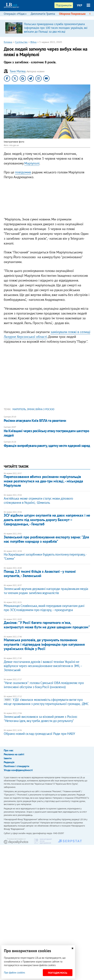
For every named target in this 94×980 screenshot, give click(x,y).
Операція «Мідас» (15, 14)
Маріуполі (32, 163)
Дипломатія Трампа (43, 14)
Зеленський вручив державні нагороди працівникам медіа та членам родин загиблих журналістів (46, 591)
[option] (47, 28)
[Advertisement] (47, 199)
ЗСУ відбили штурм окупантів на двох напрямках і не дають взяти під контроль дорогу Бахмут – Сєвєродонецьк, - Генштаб (47, 520)
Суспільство (21, 42)
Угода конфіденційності (18, 770)
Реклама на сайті (14, 754)
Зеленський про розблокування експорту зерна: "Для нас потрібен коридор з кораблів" (46, 539)
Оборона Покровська (72, 14)
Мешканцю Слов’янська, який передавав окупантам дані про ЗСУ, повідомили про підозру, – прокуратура (44, 608)
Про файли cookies (14, 973)
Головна (8, 42)
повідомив (23, 172)
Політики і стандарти (17, 766)
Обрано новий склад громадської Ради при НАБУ (39, 734)
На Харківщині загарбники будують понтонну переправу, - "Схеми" (45, 556)
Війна (33, 42)
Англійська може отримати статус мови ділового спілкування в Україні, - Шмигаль (38, 500)
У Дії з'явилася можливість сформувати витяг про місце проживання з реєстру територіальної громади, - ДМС (46, 702)
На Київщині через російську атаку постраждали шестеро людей (46, 433)
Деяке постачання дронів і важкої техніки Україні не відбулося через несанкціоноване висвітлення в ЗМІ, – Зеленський (43, 666)
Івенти (8, 758)
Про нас (9, 750)
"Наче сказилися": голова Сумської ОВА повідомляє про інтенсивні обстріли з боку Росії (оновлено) (44, 685)
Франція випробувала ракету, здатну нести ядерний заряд (47, 446)
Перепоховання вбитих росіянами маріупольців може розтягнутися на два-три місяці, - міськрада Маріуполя (43, 481)
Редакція (9, 762)
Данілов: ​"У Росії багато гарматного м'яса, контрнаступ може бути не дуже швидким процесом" (47, 625)
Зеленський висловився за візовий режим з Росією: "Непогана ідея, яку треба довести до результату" (40, 719)
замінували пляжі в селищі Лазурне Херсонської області (47, 334)
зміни (31, 409)
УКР (80, 5)
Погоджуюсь (58, 973)
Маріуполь (19, 409)
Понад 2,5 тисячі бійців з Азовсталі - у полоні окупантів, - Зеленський (40, 574)
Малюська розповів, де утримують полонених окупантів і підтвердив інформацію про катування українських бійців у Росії (44, 644)
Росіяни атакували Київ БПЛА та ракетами (35, 421)
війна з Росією (45, 409)
